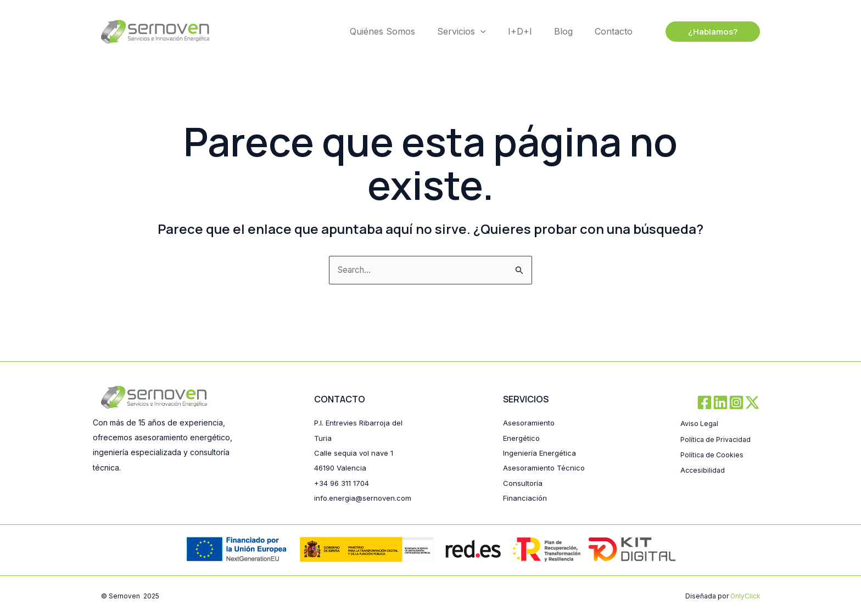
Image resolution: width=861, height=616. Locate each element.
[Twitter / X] (752, 388)
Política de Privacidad (720, 424)
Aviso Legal (701, 409)
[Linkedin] (708, 388)
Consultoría (523, 483)
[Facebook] (686, 388)
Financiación (525, 498)
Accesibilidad (705, 454)
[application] (480, 31)
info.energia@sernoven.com (365, 483)
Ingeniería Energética (541, 438)
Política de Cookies (715, 439)
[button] (713, 32)
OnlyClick (745, 596)
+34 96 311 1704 (343, 468)
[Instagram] (730, 388)
